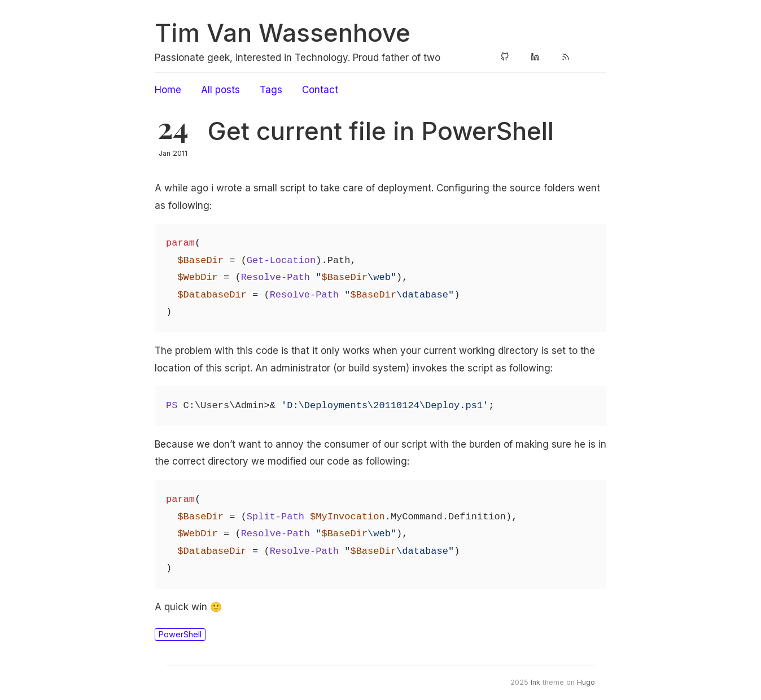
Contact (320, 90)
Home (168, 90)
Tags (271, 90)
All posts (220, 90)
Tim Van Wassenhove (283, 33)
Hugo (586, 682)
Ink (535, 682)
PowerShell (180, 634)
